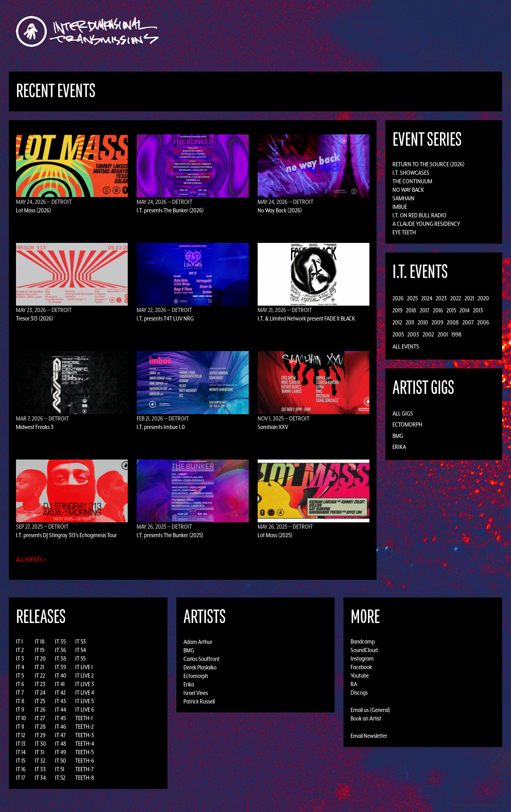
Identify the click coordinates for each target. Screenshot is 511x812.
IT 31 (40, 752)
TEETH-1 (84, 718)
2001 (443, 334)
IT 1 (19, 641)
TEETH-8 (85, 778)
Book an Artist (366, 718)
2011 (410, 322)
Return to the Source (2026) (428, 164)
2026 (398, 298)
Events (339, 31)
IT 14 (21, 752)
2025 (412, 298)
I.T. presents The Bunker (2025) (170, 535)
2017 (425, 310)
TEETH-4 (85, 744)
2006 (483, 322)
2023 (441, 298)
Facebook (361, 667)
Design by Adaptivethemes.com (480, 805)
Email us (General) (370, 710)
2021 (469, 298)
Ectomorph (407, 424)
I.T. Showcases (411, 173)
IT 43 (61, 701)
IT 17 (21, 778)
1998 (457, 334)
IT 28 (40, 727)
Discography (280, 31)
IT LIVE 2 (84, 675)
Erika (399, 447)
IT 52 (60, 778)
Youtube (360, 675)
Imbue (400, 207)
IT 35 (60, 641)
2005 (398, 334)
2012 (397, 322)
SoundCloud (364, 650)
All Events (406, 346)
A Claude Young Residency (426, 224)
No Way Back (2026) (280, 210)
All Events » (31, 560)
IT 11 (20, 727)
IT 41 (60, 684)
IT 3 (20, 658)
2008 (453, 322)
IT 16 (21, 769)
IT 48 (61, 744)
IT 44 (61, 710)
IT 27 (40, 718)
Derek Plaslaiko (200, 667)
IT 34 (40, 778)
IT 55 (80, 658)
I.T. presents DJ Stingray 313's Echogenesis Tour (66, 535)
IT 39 (61, 667)
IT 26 (40, 710)
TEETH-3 (85, 735)
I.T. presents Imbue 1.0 (161, 427)
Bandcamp (363, 641)
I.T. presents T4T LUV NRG (165, 318)
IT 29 (40, 735)
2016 (438, 310)
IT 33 (40, 769)
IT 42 (60, 693)
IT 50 (61, 761)
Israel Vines (196, 693)
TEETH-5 (84, 752)
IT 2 (20, 650)
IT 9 (20, 710)
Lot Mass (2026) (34, 210)
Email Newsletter (369, 736)
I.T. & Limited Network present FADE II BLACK (306, 318)
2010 (423, 322)
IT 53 (81, 641)
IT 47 (60, 735)
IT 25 (40, 701)
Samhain (403, 198)
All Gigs (403, 413)
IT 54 (81, 650)
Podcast (411, 31)
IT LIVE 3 (85, 684)
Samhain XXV (273, 427)
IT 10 (21, 718)
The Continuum (412, 181)
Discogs (359, 693)
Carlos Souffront (202, 658)
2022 (456, 298)
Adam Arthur (198, 641)
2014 (465, 310)
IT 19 (40, 650)
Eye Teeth (404, 232)
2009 (437, 322)
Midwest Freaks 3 (35, 427)
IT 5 (20, 675)
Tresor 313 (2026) (35, 318)
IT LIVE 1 (84, 667)
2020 (483, 298)
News (362, 31)
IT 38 (61, 658)
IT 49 (61, 752)
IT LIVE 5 (84, 701)
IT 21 (39, 667)
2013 (478, 310)
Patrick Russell (199, 701)
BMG (398, 436)
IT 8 (20, 701)
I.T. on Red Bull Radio (419, 215)
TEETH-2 (84, 727)
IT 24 (40, 693)
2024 (427, 298)
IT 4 (20, 667)
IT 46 (61, 727)
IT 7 (20, 693)
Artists (314, 31)
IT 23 (40, 684)
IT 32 (40, 761)
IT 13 (21, 744)
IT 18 (40, 641)
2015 (451, 310)
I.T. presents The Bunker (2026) (170, 210)
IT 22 (40, 675)
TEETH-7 (84, 769)
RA (354, 684)
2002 (428, 334)
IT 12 (21, 735)
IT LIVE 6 (85, 710)
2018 (411, 310)
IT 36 (61, 650)
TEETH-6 (85, 761)
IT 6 (20, 684)
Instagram (362, 658)
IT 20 (40, 658)
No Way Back (408, 190)
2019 (397, 310)
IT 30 (40, 744)
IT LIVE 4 (85, 693)
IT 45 (60, 718)
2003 (413, 334)
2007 (468, 322)
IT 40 (61, 675)
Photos (384, 31)
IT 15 (21, 761)
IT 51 (60, 769)
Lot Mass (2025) (275, 535)
